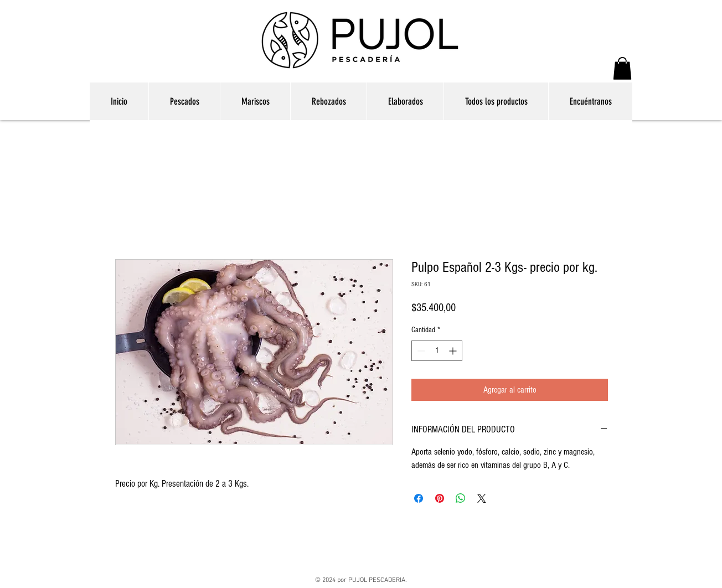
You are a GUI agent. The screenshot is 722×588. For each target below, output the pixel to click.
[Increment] (454, 351)
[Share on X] (482, 498)
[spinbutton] (437, 351)
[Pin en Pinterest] (440, 498)
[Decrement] (420, 351)
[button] (622, 68)
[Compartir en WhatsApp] (461, 498)
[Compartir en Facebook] (419, 498)
